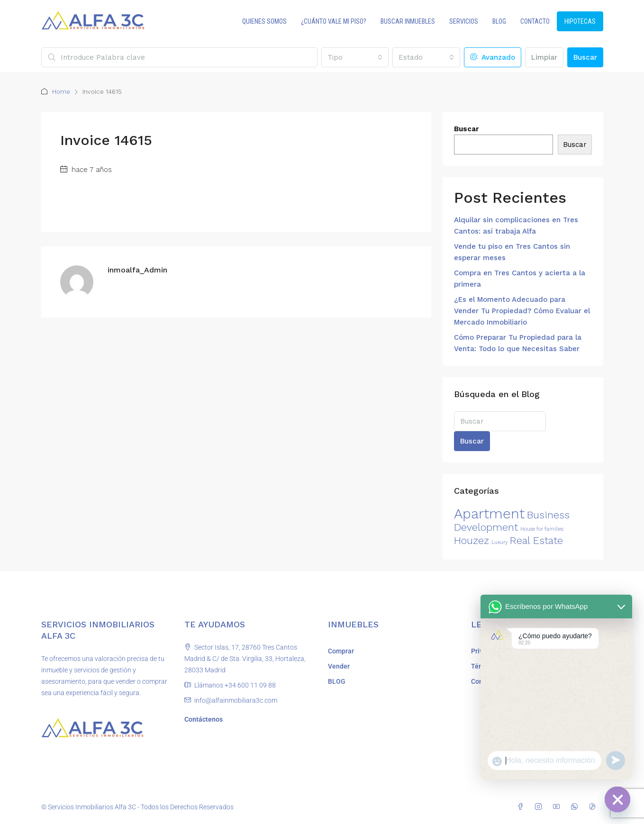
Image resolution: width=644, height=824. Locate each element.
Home (61, 92)
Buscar (585, 57)
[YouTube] (558, 807)
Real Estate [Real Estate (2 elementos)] (536, 540)
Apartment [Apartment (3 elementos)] (489, 514)
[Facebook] (522, 807)
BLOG (499, 21)
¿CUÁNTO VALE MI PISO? (334, 21)
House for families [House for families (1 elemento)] (542, 529)
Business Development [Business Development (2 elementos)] (512, 521)
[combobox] (355, 57)
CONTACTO (535, 21)
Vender (339, 666)
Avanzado (493, 57)
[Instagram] (540, 807)
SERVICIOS (464, 21)
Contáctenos (204, 719)
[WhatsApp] (576, 807)
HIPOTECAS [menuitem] (580, 21)
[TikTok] (594, 807)
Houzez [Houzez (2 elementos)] (472, 540)
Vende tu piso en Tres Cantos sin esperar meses (512, 252)
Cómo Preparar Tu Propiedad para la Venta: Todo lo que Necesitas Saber (518, 343)
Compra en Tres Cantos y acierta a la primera (520, 279)
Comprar (341, 651)
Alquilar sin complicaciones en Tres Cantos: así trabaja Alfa (516, 226)
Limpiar (544, 57)
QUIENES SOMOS (264, 21)
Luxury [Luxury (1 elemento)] (499, 542)
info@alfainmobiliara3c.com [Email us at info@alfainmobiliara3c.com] (236, 700)
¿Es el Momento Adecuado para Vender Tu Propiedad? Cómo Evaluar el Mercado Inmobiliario (522, 311)
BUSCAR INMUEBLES (408, 21)
